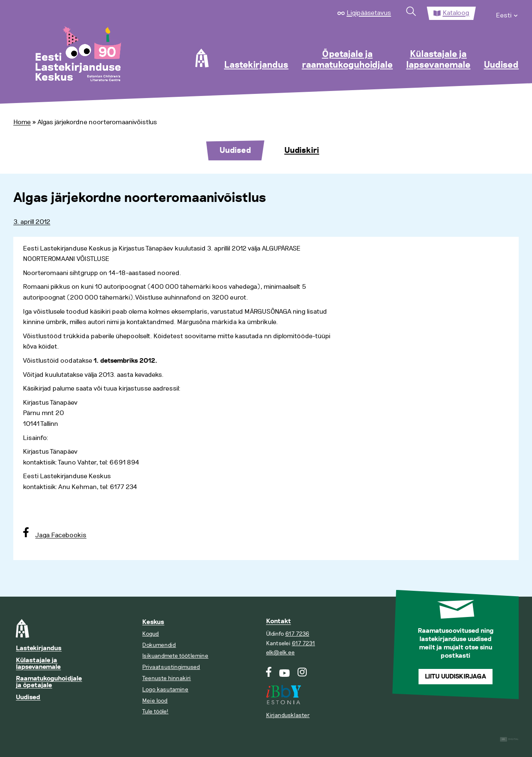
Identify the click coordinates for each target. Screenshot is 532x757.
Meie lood (155, 701)
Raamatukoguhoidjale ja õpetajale (49, 682)
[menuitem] (507, 13)
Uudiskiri (302, 150)
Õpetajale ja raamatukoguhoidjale (347, 60)
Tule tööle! (155, 712)
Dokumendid (159, 645)
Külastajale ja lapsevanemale (438, 60)
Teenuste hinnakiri (166, 678)
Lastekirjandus (256, 65)
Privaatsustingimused (171, 667)
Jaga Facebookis (61, 535)
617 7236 (297, 634)
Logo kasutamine (165, 689)
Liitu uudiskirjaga (456, 677)
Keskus (153, 622)
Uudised (501, 65)
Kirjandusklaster (288, 715)
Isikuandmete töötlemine (175, 656)
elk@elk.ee (280, 653)
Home (22, 122)
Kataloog (456, 13)
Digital (509, 739)
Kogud (150, 634)
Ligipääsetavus (369, 13)
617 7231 (303, 643)
